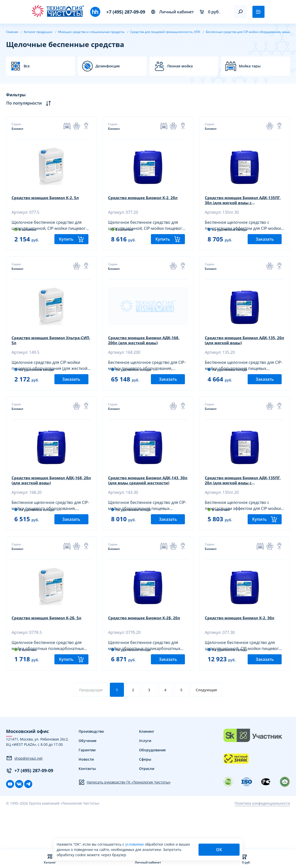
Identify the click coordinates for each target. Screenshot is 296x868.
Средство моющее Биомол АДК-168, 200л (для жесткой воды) (147, 350)
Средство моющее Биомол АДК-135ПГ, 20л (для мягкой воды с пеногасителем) (242, 499)
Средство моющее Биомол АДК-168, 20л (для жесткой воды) (50, 499)
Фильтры (16, 95)
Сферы (145, 795)
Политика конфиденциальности (262, 840)
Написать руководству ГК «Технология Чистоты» (125, 818)
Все (27, 66)
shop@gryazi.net (24, 795)
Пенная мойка (180, 66)
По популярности (29, 103)
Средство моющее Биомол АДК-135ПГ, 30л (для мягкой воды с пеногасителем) (242, 201)
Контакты (87, 805)
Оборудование (152, 786)
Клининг (147, 768)
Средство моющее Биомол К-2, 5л (48, 199)
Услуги (145, 777)
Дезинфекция (108, 66)
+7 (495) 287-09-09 (126, 12)
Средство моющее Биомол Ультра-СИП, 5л (49, 350)
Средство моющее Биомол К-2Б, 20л (147, 646)
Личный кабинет (172, 12)
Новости (86, 795)
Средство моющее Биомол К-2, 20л (145, 199)
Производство (91, 768)
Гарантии (87, 786)
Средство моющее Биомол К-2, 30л (242, 646)
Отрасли (147, 805)
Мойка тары (250, 66)
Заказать (265, 248)
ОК (219, 850)
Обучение (88, 777)
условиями (135, 844)
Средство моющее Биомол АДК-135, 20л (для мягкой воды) (243, 350)
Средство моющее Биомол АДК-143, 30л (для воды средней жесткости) (147, 499)
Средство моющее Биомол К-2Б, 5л (49, 646)
